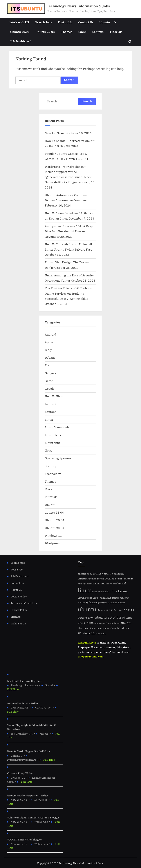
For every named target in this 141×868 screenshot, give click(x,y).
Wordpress (52, 543)
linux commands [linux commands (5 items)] (100, 591)
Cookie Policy (19, 596)
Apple (49, 342)
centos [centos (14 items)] (97, 573)
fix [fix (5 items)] (132, 579)
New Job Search (56, 133)
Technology (53, 474)
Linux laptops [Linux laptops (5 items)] (85, 598)
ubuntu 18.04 (54, 512)
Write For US (18, 623)
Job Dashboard (21, 41)
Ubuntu (105, 22)
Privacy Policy (19, 610)
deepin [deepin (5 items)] (100, 579)
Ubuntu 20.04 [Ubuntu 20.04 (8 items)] (86, 618)
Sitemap (16, 617)
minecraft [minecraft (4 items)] (125, 598)
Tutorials (116, 32)
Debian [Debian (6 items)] (93, 579)
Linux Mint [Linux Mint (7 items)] (99, 598)
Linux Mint (52, 443)
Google (50, 388)
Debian (50, 357)
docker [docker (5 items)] (119, 579)
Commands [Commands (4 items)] (83, 579)
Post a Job (65, 22)
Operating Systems (58, 458)
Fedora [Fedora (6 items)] (126, 579)
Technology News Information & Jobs (78, 6)
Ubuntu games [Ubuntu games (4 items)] (98, 623)
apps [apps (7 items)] (89, 574)
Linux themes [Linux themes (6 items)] (112, 598)
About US (16, 590)
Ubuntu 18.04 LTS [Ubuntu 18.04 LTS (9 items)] (123, 610)
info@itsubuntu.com (91, 656)
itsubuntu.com (87, 643)
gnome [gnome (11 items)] (105, 583)
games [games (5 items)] (87, 584)
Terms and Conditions (24, 603)
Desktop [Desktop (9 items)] (110, 578)
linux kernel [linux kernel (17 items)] (119, 591)
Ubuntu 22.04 (45, 32)
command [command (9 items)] (118, 573)
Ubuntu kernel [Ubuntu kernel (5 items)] (113, 623)
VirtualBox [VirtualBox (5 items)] (111, 628)
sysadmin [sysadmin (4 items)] (112, 603)
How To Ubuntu (56, 396)
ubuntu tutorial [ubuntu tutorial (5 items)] (97, 628)
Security (51, 466)
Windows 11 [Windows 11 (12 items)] (86, 633)
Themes (67, 32)
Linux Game (53, 435)
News (49, 450)
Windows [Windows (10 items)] (123, 628)
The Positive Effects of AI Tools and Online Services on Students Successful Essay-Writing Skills (69, 293)
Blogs (49, 350)
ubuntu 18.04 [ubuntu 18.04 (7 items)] (104, 610)
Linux (82, 32)
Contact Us (86, 22)
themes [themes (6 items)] (121, 602)
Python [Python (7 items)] (90, 602)
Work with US (19, 22)
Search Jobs (43, 22)
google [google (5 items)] (113, 584)
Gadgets (51, 373)
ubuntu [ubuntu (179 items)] (87, 609)
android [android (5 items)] (82, 574)
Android (50, 334)
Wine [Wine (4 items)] (98, 634)
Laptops (98, 32)
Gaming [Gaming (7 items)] (96, 584)
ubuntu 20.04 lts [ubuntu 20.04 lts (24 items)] (108, 617)
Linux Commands (57, 427)
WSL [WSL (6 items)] (103, 633)
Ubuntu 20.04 (20, 32)
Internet (51, 404)
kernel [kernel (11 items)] (122, 583)
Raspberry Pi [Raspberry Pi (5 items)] (101, 602)
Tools (48, 489)
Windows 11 (53, 536)
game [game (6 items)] (81, 584)
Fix (47, 365)
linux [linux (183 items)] (84, 590)
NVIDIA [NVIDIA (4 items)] (82, 603)
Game (49, 381)
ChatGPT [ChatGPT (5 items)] (107, 574)
